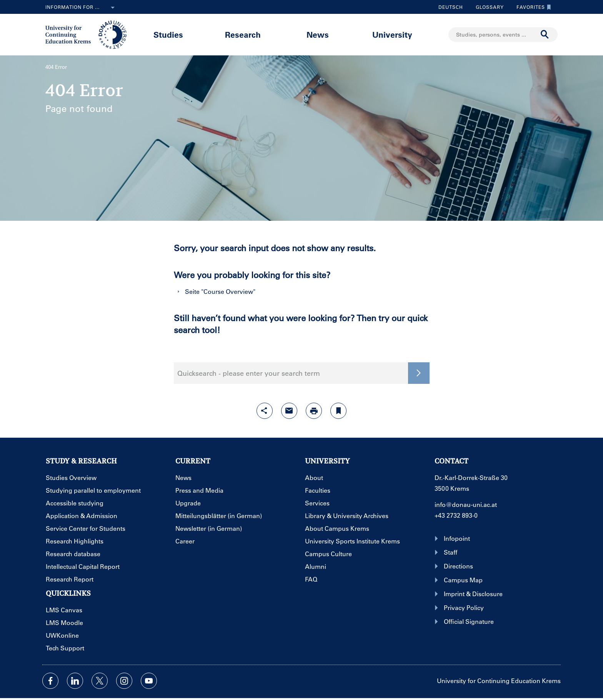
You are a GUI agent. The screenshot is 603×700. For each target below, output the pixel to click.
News (318, 34)
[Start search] (545, 35)
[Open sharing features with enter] (265, 411)
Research (243, 34)
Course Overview (228, 291)
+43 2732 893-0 (456, 515)
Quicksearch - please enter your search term (249, 373)
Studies (168, 34)
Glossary (487, 7)
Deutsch (451, 7)
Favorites (532, 7)
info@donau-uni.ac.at (466, 504)
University (392, 34)
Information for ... (82, 8)
